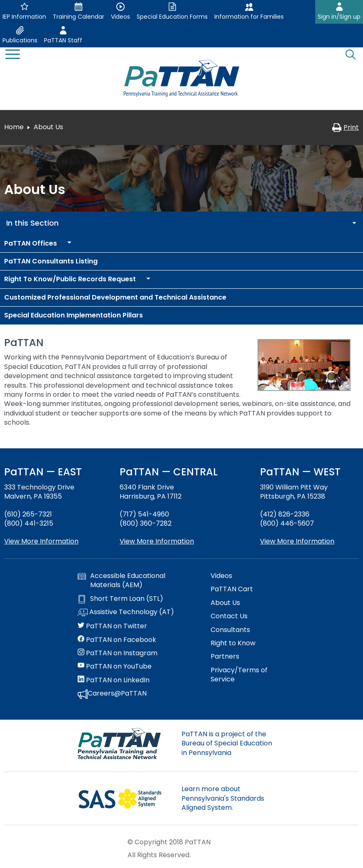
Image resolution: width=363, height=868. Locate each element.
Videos (221, 576)
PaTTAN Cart (232, 589)
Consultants (230, 630)
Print (345, 127)
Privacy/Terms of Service (239, 675)
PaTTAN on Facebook (117, 640)
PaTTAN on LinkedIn (114, 680)
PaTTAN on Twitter (112, 626)
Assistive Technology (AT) (126, 612)
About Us (225, 603)
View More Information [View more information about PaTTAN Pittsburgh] (297, 541)
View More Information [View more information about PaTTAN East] (41, 541)
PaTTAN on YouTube (115, 666)
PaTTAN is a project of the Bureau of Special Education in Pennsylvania (227, 743)
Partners (225, 657)
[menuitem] (31, 243)
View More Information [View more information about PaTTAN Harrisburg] (157, 541)
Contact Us (229, 616)
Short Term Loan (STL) (120, 599)
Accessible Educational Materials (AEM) (121, 580)
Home (14, 127)
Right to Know (233, 643)
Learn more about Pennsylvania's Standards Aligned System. (223, 798)
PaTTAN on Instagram (118, 653)
